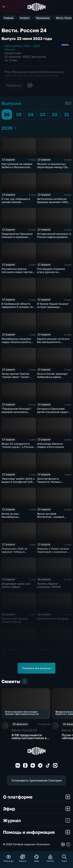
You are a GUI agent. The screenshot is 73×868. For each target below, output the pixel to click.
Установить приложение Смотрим (37, 780)
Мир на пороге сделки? (17, 653)
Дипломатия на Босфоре (53, 619)
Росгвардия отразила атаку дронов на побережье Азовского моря (51, 273)
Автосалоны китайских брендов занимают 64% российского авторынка (53, 202)
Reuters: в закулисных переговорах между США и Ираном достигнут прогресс (54, 169)
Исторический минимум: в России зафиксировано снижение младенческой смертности (54, 238)
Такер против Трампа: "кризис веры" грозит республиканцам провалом (16, 378)
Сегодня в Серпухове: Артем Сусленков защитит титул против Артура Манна (54, 413)
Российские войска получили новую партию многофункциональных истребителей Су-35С (17, 273)
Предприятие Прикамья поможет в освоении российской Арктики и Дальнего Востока (17, 238)
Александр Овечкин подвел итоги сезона (50, 445)
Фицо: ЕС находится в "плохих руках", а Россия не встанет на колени (17, 447)
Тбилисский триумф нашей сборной (14, 620)
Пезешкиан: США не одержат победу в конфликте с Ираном (15, 552)
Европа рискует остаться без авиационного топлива (53, 342)
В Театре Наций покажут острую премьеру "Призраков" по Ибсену (53, 307)
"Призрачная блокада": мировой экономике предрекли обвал (16, 412)
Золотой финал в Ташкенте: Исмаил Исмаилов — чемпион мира (54, 482)
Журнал (37, 820)
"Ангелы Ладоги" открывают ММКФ (49, 585)
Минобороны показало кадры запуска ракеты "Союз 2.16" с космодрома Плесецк (18, 343)
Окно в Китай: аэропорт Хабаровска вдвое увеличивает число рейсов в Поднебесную (54, 378)
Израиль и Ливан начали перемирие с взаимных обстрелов (53, 552)
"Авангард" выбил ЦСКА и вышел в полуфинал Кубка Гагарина (18, 482)
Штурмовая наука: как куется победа (16, 585)
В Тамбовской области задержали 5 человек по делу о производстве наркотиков (17, 308)
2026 (15, 128)
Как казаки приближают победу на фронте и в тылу (54, 655)
